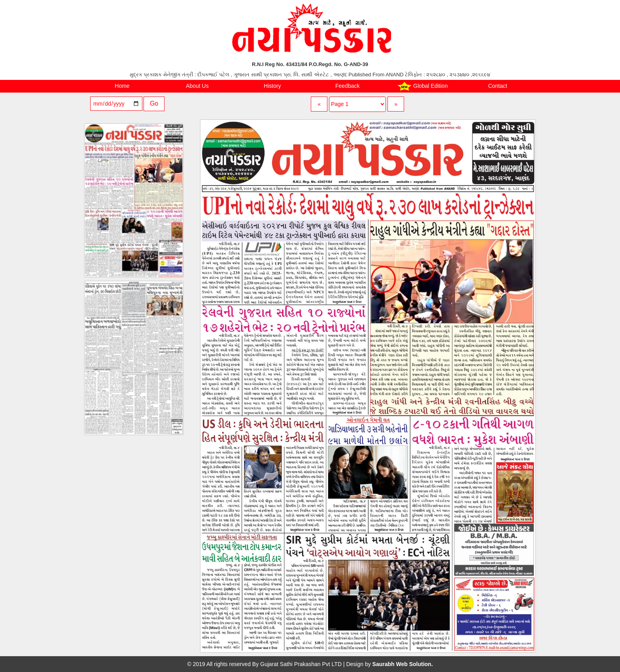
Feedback (347, 86)
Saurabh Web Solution (402, 664)
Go (154, 103)
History (272, 86)
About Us (197, 86)
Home (122, 86)
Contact (497, 86)
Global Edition (422, 86)
